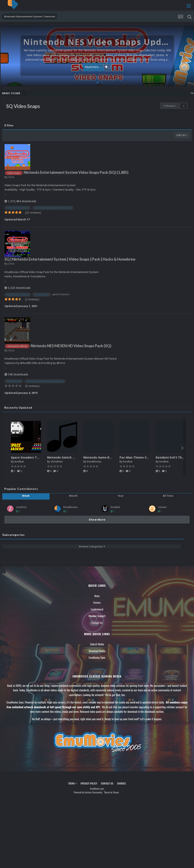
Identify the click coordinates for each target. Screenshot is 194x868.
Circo (11, 177)
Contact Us (97, 623)
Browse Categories (92, 546)
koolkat (19, 461)
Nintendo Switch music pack (68, 457)
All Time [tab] (168, 496)
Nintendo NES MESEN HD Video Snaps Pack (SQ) (71, 346)
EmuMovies (94, 461)
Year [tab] (121, 496)
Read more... (96, 67)
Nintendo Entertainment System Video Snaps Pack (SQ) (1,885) (76, 172)
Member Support (97, 616)
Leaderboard (97, 609)
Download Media (97, 651)
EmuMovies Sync (97, 657)
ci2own (162, 507)
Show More (97, 520)
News (97, 596)
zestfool (21, 507)
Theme (72, 783)
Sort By (182, 135)
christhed (57, 461)
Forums (97, 602)
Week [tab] (26, 496)
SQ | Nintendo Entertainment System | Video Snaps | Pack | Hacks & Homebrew (70, 259)
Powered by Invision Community (88, 792)
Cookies (121, 783)
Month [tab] (73, 496)
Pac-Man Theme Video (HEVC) (141, 457)
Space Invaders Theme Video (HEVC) (38, 457)
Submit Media (97, 644)
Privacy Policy (89, 783)
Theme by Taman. (112, 792)
